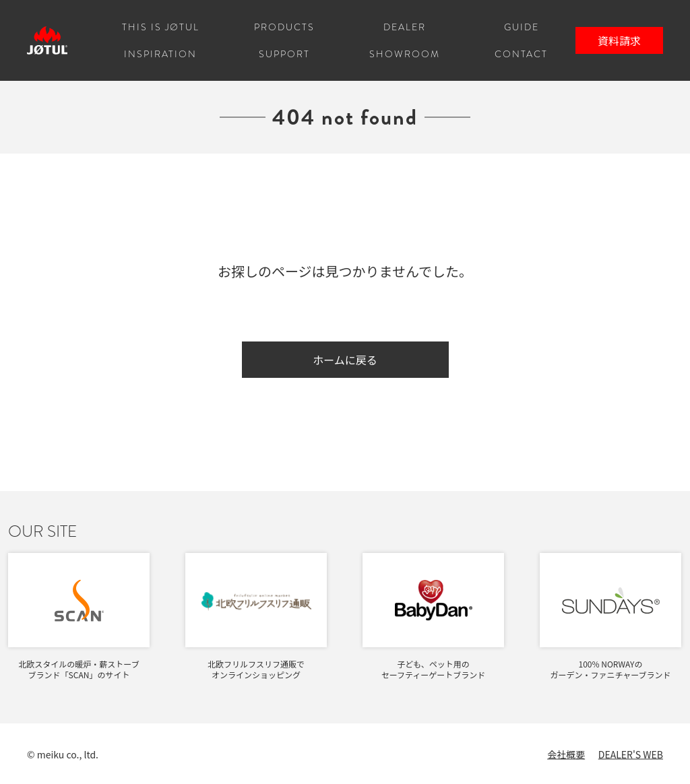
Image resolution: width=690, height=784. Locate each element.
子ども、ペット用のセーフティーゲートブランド (434, 669)
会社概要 (566, 754)
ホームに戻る (345, 360)
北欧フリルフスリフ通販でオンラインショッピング (256, 669)
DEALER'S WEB (631, 754)
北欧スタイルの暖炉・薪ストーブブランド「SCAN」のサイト (79, 669)
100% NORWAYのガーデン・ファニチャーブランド (610, 669)
